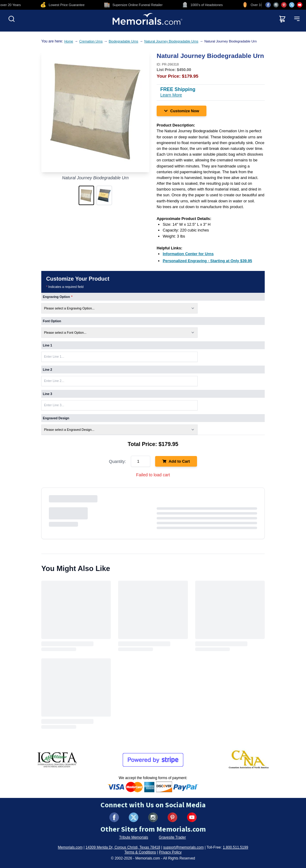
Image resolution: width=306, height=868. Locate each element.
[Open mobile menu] (297, 19)
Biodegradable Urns (123, 41)
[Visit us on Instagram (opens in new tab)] (276, 5)
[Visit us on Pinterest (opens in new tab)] (284, 5)
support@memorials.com (183, 847)
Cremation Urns (91, 41)
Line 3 (48, 394)
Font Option (52, 321)
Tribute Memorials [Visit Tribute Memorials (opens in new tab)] (134, 837)
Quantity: (117, 461)
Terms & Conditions (140, 852)
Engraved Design (56, 418)
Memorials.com (70, 847)
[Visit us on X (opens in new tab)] (292, 5)
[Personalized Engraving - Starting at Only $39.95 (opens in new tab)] (207, 261)
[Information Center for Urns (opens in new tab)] (188, 254)
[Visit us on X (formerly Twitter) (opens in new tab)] (134, 817)
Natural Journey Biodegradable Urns (171, 41)
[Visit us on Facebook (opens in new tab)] (268, 5)
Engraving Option (58, 297)
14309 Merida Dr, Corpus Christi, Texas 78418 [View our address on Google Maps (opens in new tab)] (123, 847)
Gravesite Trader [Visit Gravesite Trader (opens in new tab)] (172, 837)
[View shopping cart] (282, 19)
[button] (86, 195)
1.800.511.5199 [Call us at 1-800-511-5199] (235, 847)
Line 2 (48, 370)
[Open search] (12, 19)
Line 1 (48, 345)
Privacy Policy (170, 852)
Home (69, 41)
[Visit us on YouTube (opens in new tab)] (300, 5)
